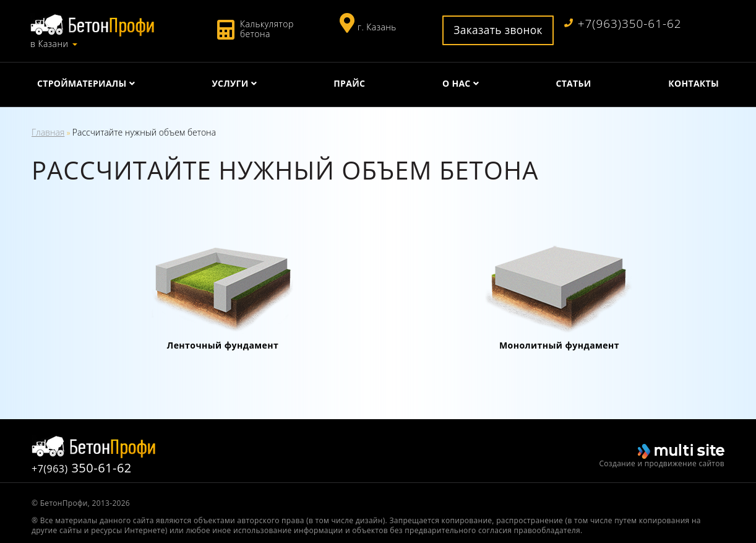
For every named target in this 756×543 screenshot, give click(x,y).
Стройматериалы (82, 83)
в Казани (49, 44)
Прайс (349, 83)
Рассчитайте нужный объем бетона (144, 132)
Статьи (573, 83)
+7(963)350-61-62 (623, 24)
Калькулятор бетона (267, 29)
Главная (48, 132)
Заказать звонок (498, 30)
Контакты (694, 83)
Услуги (230, 83)
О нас (457, 83)
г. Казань (377, 27)
